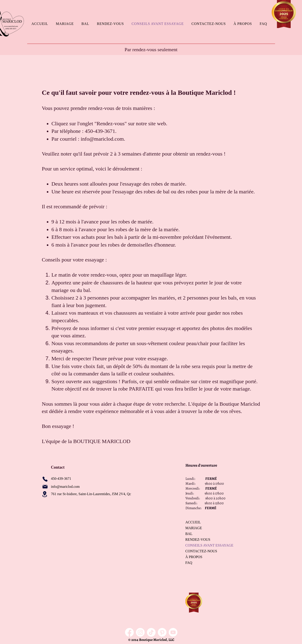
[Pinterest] (162, 632)
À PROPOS (194, 557)
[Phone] (45, 479)
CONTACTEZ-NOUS (201, 551)
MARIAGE (194, 528)
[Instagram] (140, 632)
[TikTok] (151, 632)
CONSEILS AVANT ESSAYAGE (201, 545)
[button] (65, 24)
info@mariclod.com (102, 139)
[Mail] (45, 487)
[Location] (45, 494)
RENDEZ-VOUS (198, 540)
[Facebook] (129, 632)
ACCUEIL (193, 522)
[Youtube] (173, 632)
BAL (189, 534)
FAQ (189, 563)
